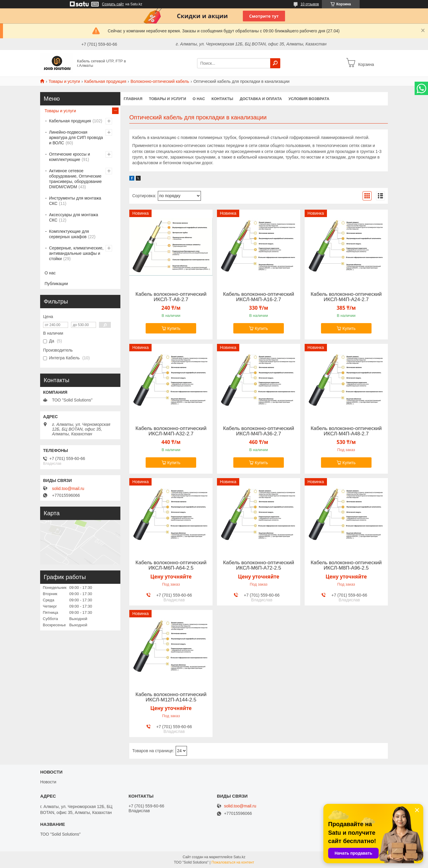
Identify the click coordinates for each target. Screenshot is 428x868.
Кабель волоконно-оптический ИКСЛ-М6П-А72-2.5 (259, 565)
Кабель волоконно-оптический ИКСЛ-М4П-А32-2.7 (171, 431)
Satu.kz (239, 857)
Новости (48, 782)
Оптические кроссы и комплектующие (70, 157)
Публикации (56, 284)
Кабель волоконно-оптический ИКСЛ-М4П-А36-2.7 (259, 431)
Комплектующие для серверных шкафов (69, 234)
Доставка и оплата (261, 99)
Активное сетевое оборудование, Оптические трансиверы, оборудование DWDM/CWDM (75, 179)
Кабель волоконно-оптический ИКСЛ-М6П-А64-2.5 (171, 565)
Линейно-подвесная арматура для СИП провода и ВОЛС (76, 137)
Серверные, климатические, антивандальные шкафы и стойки (76, 253)
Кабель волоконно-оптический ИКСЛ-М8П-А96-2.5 (346, 565)
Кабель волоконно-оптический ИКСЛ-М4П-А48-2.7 (346, 431)
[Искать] (275, 63)
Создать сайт (113, 4)
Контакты (222, 99)
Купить (174, 328)
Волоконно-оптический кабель (160, 81)
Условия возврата (309, 99)
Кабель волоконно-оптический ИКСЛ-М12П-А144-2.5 (171, 697)
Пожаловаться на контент (233, 862)
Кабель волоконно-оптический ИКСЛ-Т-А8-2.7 (171, 297)
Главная (133, 99)
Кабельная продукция (105, 81)
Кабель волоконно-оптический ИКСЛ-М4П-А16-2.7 (259, 297)
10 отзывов (310, 4)
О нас (199, 99)
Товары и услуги (64, 81)
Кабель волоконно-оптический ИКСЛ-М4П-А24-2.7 (346, 297)
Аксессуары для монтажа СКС (74, 217)
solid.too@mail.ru (68, 488)
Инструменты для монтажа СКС (75, 201)
